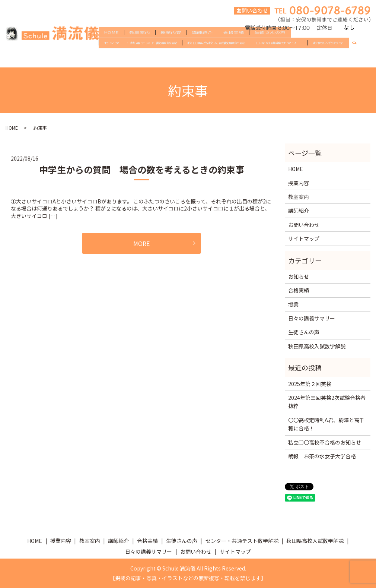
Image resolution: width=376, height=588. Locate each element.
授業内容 (171, 45)
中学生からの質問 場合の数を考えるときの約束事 (142, 169)
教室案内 (140, 45)
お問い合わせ (328, 57)
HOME (111, 45)
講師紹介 (202, 45)
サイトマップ (304, 238)
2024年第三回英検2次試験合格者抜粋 (327, 402)
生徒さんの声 (270, 45)
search (357, 58)
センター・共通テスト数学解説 (140, 57)
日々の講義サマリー (278, 57)
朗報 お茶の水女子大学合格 (322, 456)
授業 (293, 304)
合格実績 (233, 45)
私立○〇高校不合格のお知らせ (325, 442)
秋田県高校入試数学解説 (216, 57)
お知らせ (299, 276)
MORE (141, 243)
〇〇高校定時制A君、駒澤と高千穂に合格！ (326, 424)
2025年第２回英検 (310, 384)
